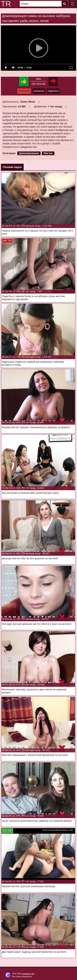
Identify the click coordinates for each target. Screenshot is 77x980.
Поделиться (53, 91)
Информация (24, 91)
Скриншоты (39, 91)
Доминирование (29, 153)
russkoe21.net (28, 974)
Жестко (48, 153)
